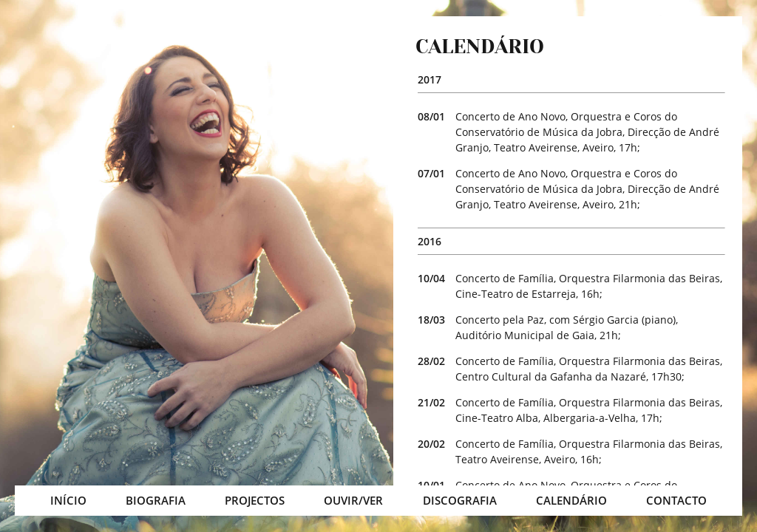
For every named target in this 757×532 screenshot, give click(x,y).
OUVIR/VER (353, 500)
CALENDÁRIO (571, 500)
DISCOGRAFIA (460, 500)
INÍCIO (68, 500)
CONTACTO (676, 500)
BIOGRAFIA (156, 500)
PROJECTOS (255, 500)
